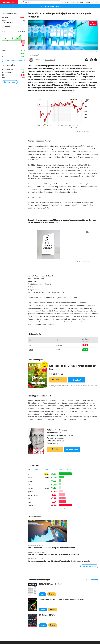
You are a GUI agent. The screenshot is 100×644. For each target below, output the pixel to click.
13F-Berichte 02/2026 (47, 615)
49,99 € (43, 610)
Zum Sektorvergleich (10, 82)
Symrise (30, 492)
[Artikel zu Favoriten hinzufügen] (96, 60)
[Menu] (97, 2)
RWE (29, 485)
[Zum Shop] (67, 2)
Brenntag (30, 488)
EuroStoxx (69, 469)
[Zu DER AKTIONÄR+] (80, 2)
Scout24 (30, 478)
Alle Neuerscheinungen (92, 580)
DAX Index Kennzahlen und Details (13, 60)
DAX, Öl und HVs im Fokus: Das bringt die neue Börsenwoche (51, 548)
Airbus (30, 499)
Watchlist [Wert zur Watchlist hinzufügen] (8, 26)
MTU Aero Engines (33, 495)
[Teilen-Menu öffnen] (87, 60)
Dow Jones (45, 469)
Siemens (30, 481)
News (46, 474)
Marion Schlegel (50, 60)
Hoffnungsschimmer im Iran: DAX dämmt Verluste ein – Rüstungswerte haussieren (60, 561)
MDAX (54, 469)
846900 (5, 20)
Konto (96, 385)
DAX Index (5, 18)
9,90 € (42, 594)
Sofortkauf (58, 380)
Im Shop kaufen (77, 380)
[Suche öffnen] (24, 2)
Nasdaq (36, 469)
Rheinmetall (31, 506)
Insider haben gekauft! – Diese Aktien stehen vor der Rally (61, 599)
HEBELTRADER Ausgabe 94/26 (50, 584)
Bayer (29, 502)
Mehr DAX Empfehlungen (89, 566)
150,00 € (43, 625)
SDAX (61, 469)
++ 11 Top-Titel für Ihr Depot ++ (50, 6)
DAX (31, 55)
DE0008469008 (7, 22)
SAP (29, 474)
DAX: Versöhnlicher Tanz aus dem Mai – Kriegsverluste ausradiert (53, 554)
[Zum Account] (72, 2)
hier (76, 297)
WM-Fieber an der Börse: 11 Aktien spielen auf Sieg (73, 367)
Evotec (36, 55)
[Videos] (88, 2)
